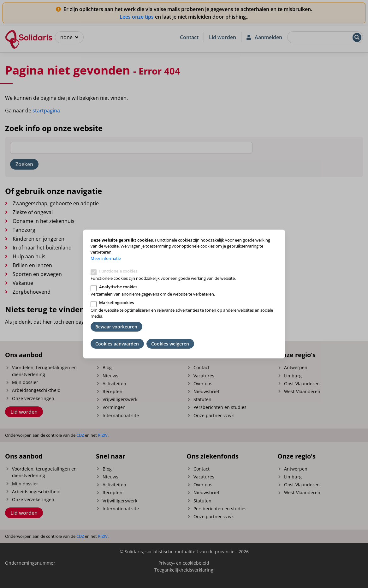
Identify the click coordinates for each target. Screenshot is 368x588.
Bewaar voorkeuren (116, 327)
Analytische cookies (118, 287)
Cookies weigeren (170, 344)
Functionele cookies (118, 271)
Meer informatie (106, 258)
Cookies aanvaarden (117, 344)
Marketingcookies (116, 303)
